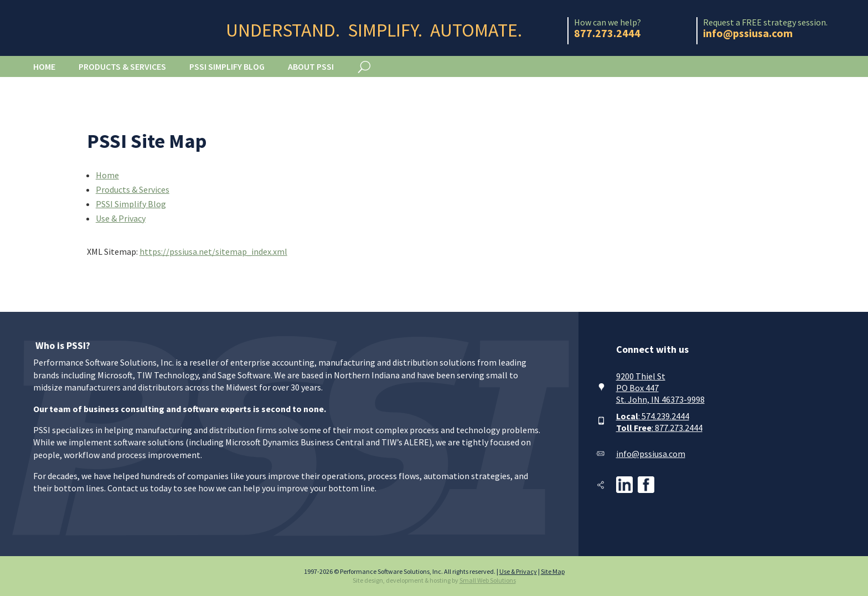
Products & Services (122, 66)
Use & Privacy (121, 218)
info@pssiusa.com (651, 454)
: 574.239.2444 (653, 416)
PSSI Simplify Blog (227, 66)
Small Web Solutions (488, 580)
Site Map (553, 571)
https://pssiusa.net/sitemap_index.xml (213, 251)
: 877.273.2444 (659, 428)
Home (44, 66)
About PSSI (311, 66)
